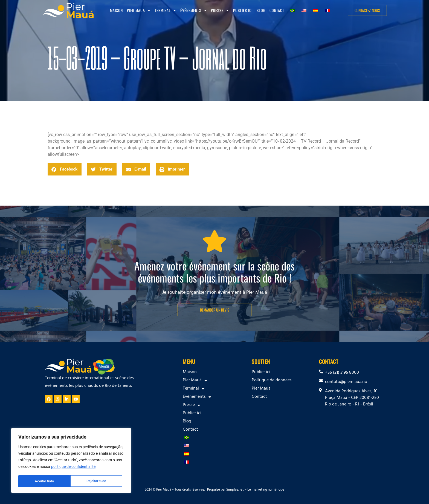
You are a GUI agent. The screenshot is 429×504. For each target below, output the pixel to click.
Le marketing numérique (266, 490)
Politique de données (272, 381)
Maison (116, 10)
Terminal (165, 10)
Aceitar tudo (98, 481)
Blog (261, 10)
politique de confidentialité (73, 468)
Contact (277, 10)
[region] (71, 461)
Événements (194, 10)
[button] (65, 169)
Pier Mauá (139, 10)
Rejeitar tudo (44, 481)
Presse (220, 10)
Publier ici (243, 10)
